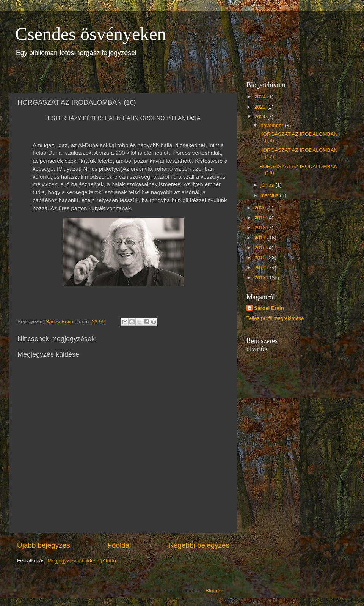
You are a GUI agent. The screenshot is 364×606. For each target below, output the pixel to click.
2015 (261, 257)
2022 (261, 107)
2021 (261, 117)
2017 (261, 238)
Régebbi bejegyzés (199, 545)
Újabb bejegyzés (44, 545)
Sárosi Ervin (269, 308)
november (273, 125)
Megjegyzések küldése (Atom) (82, 561)
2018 (261, 227)
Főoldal (119, 545)
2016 (261, 248)
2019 (261, 218)
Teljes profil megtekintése (275, 318)
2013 (261, 278)
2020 (261, 208)
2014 (261, 267)
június (268, 185)
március (270, 195)
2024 (261, 97)
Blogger (214, 591)
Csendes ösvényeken (91, 34)
